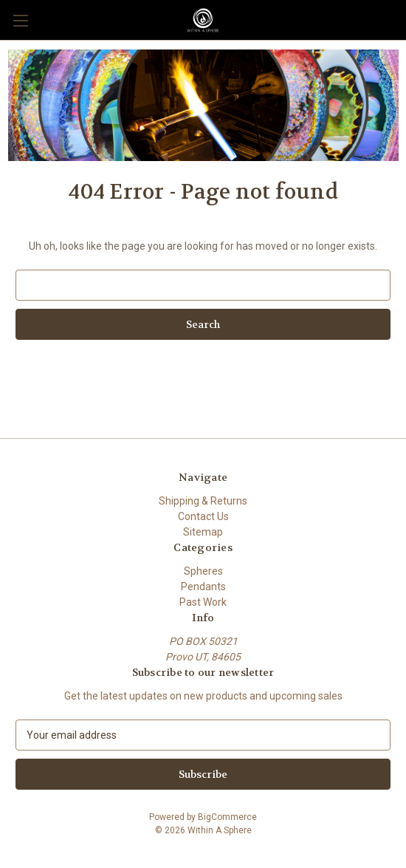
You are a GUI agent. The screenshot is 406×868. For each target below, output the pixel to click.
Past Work (203, 602)
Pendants (203, 587)
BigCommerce (227, 817)
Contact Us (203, 516)
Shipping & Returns (203, 501)
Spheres (203, 571)
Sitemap (203, 532)
